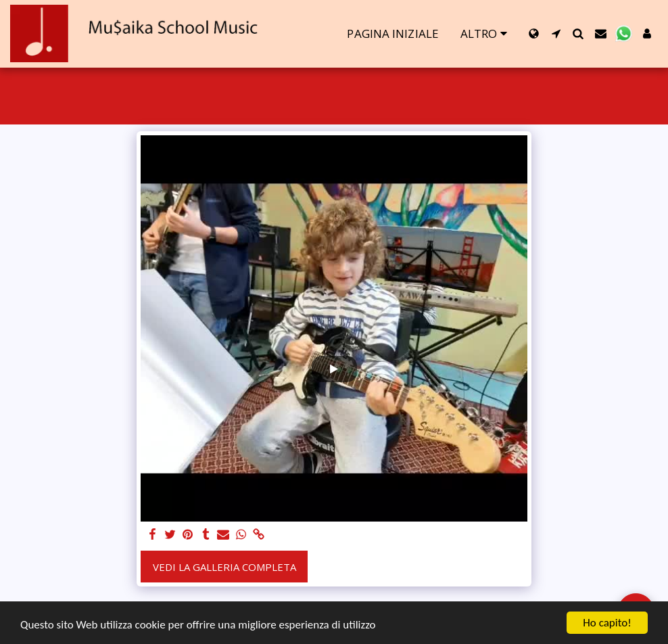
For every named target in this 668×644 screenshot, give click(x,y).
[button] (556, 33)
